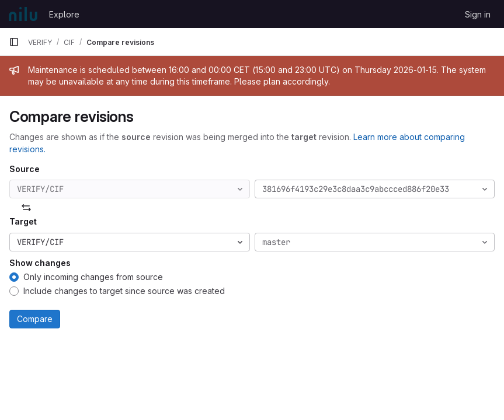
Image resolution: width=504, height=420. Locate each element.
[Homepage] (23, 14)
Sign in (478, 14)
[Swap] (26, 208)
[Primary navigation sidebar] (14, 42)
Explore (64, 14)
